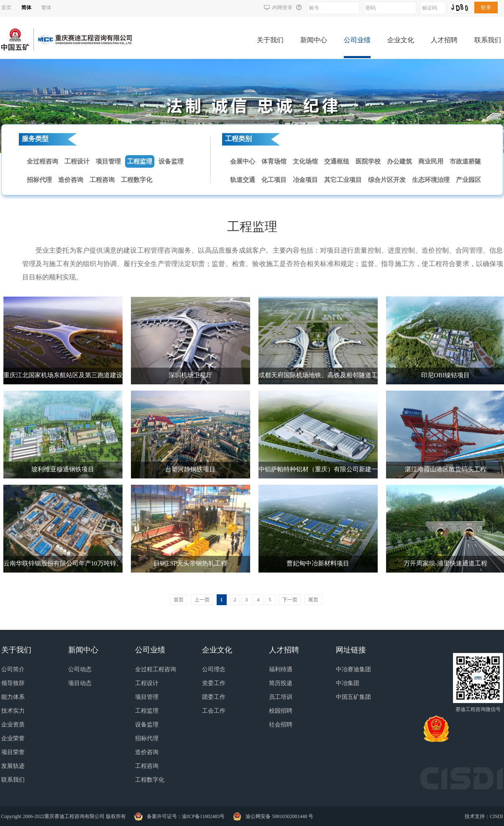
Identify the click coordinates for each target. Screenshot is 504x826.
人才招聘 (444, 40)
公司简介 (13, 669)
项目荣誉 (13, 752)
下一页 (290, 600)
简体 (26, 8)
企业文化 (401, 40)
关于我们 (270, 40)
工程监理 (140, 161)
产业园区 (468, 180)
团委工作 (214, 697)
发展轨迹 (13, 766)
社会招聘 (281, 725)
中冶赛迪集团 (353, 669)
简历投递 (281, 683)
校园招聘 (281, 711)
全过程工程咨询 (156, 669)
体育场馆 (274, 161)
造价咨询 (71, 180)
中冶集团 (348, 683)
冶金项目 (305, 180)
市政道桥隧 (465, 161)
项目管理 (108, 161)
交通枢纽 (337, 161)
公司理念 (214, 669)
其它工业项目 (343, 180)
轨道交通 (243, 180)
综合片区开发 (387, 180)
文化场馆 (305, 161)
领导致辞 (13, 683)
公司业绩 (357, 40)
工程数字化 (137, 180)
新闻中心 (314, 40)
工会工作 (214, 711)
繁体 (46, 8)
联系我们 (488, 40)
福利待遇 (281, 669)
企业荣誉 (13, 738)
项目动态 (80, 683)
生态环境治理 (431, 180)
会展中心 (243, 161)
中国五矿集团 (353, 697)
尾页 (313, 600)
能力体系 (13, 697)
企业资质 (13, 725)
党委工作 (214, 683)
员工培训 (281, 697)
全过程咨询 (42, 161)
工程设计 (77, 161)
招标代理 (39, 180)
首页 (6, 8)
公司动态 (80, 669)
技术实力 (13, 711)
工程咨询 (102, 180)
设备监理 (171, 161)
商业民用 (431, 161)
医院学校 (368, 161)
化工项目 (274, 180)
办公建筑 (399, 161)
